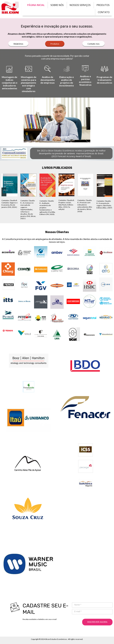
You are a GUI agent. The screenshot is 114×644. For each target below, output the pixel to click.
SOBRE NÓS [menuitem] (57, 5)
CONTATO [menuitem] (104, 12)
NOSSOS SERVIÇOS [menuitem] (80, 5)
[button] (18, 44)
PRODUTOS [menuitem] (103, 5)
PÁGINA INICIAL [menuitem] (36, 5)
